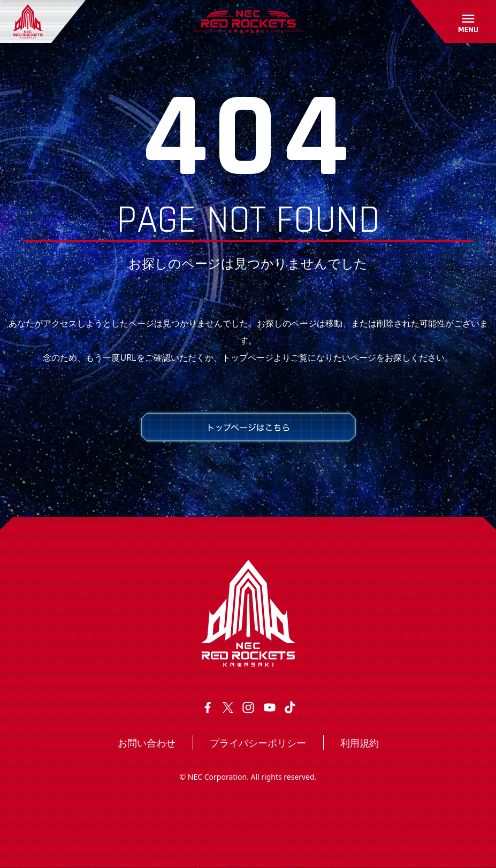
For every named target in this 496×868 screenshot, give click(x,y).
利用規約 (360, 743)
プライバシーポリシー (258, 743)
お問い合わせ (147, 743)
